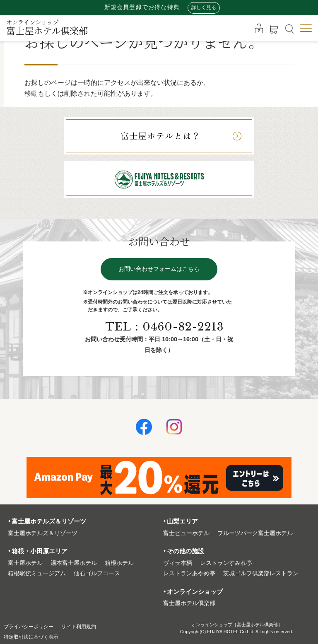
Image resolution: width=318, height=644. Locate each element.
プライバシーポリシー (33, 626)
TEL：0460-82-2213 (165, 328)
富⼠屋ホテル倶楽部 (189, 603)
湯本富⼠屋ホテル (74, 563)
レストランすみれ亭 (226, 563)
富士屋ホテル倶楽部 (47, 27)
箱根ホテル (119, 563)
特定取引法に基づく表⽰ (36, 637)
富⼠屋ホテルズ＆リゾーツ (43, 533)
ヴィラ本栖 (178, 563)
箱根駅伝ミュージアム (37, 573)
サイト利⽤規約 (90, 626)
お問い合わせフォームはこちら (159, 271)
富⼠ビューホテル (186, 533)
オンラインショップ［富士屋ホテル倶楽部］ (237, 625)
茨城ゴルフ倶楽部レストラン (261, 573)
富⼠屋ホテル (25, 563)
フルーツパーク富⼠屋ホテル (255, 533)
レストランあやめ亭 (189, 573)
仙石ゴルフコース (97, 573)
